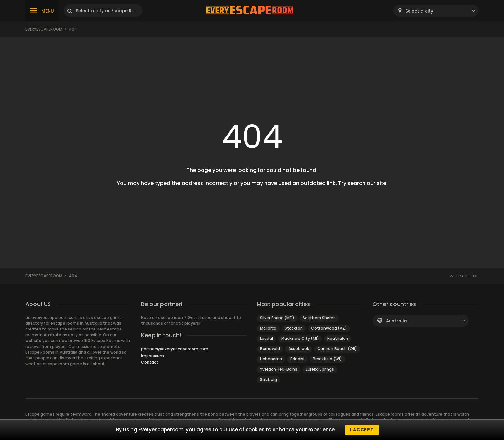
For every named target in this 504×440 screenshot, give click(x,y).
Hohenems (271, 359)
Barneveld (270, 349)
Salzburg (269, 379)
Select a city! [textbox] (420, 11)
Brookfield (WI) (327, 359)
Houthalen (338, 338)
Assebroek (299, 349)
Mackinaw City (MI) (300, 338)
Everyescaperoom (44, 29)
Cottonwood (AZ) (329, 328)
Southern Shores (319, 318)
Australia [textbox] (396, 321)
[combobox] (436, 11)
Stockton (294, 328)
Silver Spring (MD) (277, 318)
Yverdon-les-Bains (279, 369)
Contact (150, 362)
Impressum (153, 356)
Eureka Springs (320, 369)
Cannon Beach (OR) (337, 349)
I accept (362, 430)
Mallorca (268, 328)
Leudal (266, 338)
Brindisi (297, 359)
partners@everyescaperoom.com (175, 349)
